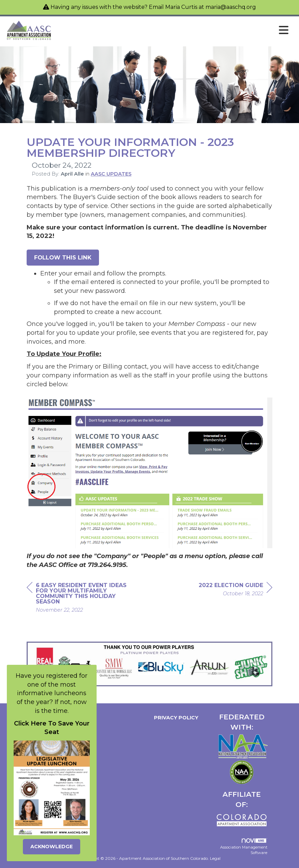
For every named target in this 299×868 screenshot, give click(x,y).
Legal (215, 858)
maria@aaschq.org (231, 7)
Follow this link (63, 257)
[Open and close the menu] (172, 30)
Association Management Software (244, 847)
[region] (236, 590)
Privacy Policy (175, 718)
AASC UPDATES (111, 174)
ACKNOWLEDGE (52, 847)
